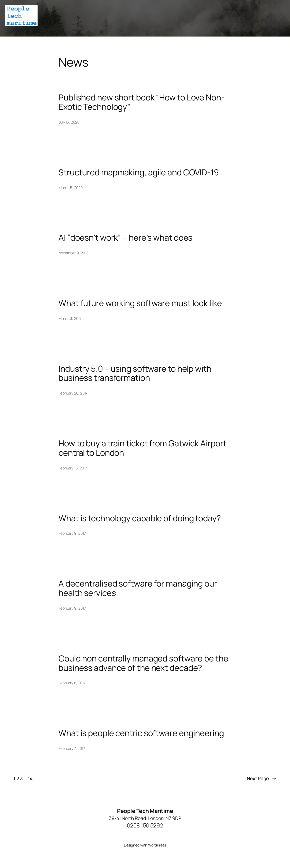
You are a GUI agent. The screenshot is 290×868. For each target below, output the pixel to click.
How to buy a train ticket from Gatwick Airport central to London (142, 448)
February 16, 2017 (73, 468)
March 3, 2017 (70, 318)
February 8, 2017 (72, 683)
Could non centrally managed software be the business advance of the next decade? (143, 663)
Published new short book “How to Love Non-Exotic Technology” (142, 102)
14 (30, 778)
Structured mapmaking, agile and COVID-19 (139, 172)
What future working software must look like (140, 303)
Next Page (262, 778)
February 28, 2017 (73, 393)
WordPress (157, 845)
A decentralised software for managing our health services (138, 588)
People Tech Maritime (145, 811)
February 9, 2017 (72, 533)
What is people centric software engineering (141, 733)
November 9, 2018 (73, 253)
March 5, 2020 (71, 188)
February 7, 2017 (72, 748)
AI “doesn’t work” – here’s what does (125, 238)
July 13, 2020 (69, 122)
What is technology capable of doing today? (140, 518)
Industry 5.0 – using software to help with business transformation (135, 373)
